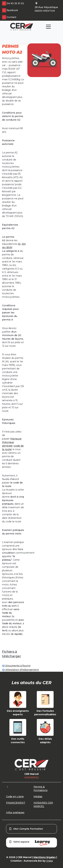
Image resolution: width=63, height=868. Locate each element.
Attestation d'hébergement (20, 670)
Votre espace (29, 843)
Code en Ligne (15, 797)
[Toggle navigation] (48, 27)
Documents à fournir (16, 666)
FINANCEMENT (16, 803)
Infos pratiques (15, 812)
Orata (49, 861)
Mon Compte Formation (26, 829)
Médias (38, 797)
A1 (19, 244)
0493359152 (32, 777)
